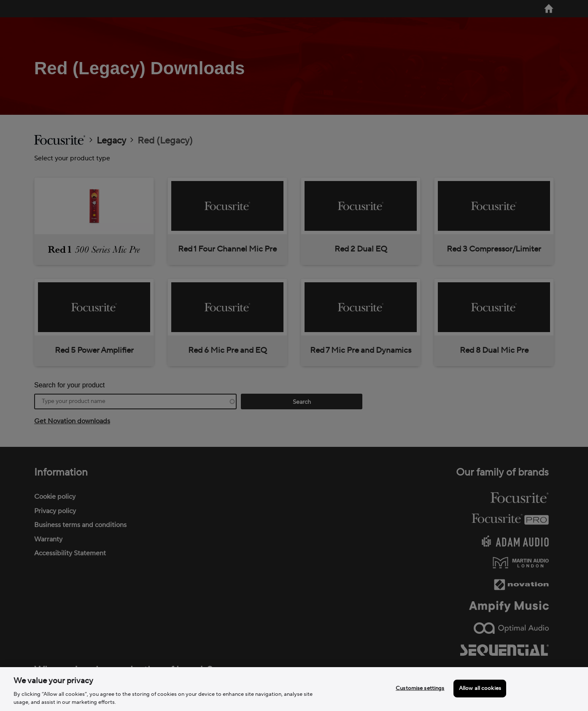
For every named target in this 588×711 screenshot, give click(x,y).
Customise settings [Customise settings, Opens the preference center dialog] (420, 688)
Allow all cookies (480, 688)
